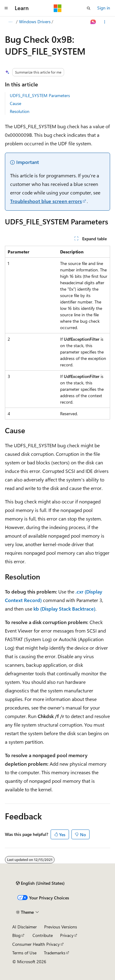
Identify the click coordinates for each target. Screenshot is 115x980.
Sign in (104, 8)
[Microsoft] (58, 8)
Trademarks (55, 953)
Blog (16, 935)
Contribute (43, 935)
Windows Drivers (35, 22)
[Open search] (89, 8)
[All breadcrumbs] (10, 22)
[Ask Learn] (93, 22)
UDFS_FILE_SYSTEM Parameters (40, 95)
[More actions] (105, 22)
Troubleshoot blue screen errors (46, 201)
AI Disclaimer (25, 927)
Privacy (67, 935)
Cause (15, 103)
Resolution (20, 111)
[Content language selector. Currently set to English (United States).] (40, 883)
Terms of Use (24, 953)
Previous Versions (61, 927)
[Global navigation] (6, 8)
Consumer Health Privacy (36, 944)
